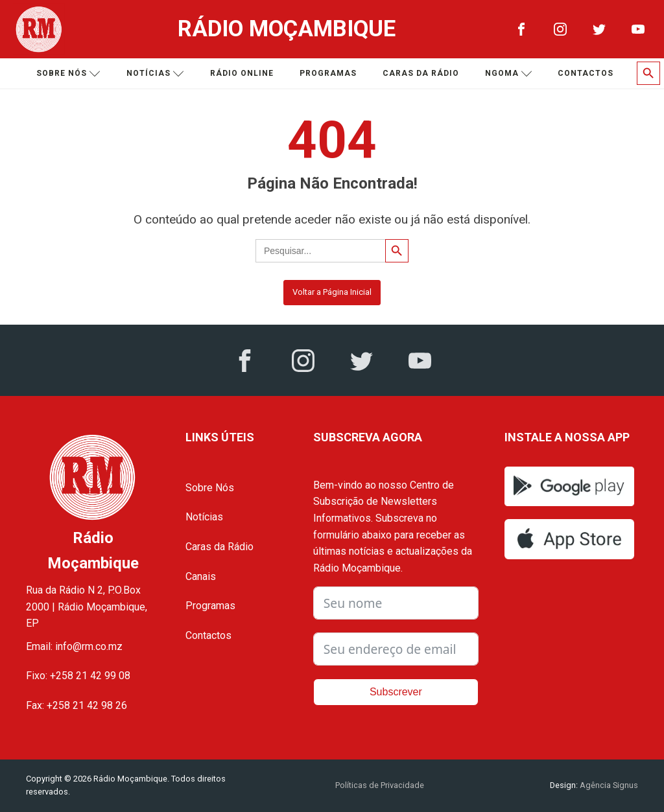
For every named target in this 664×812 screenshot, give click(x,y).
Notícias (155, 74)
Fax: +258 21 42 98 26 (77, 705)
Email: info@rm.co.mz (74, 646)
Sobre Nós (210, 488)
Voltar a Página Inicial (332, 292)
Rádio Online (242, 73)
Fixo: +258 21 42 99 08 (78, 676)
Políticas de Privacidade (380, 785)
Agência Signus (608, 785)
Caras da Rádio (421, 73)
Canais (201, 576)
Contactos (586, 73)
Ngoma (509, 74)
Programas (328, 73)
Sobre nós (68, 74)
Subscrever (396, 692)
